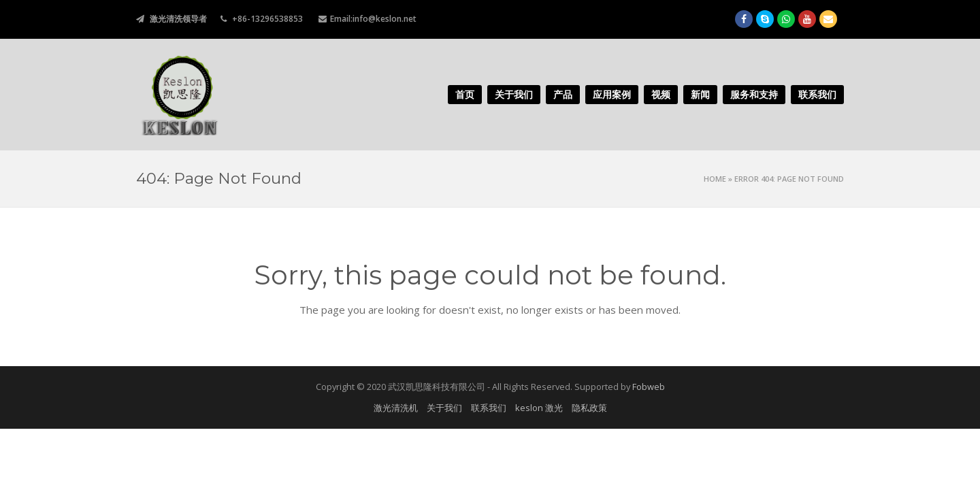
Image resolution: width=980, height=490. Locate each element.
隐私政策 (589, 408)
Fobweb (649, 387)
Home (715, 179)
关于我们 (444, 408)
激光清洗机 (396, 408)
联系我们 (489, 408)
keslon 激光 (539, 408)
